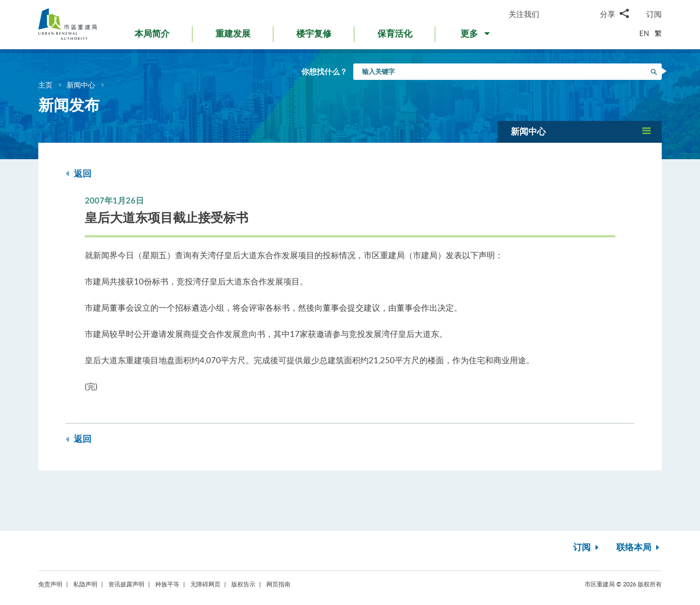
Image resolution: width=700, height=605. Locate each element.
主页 (45, 85)
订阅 (654, 14)
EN (644, 33)
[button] (476, 36)
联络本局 (639, 548)
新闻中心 (81, 85)
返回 (78, 174)
